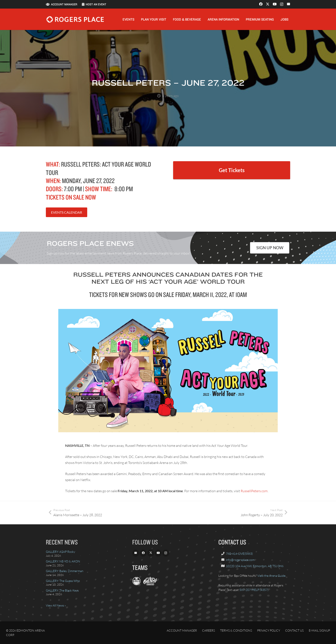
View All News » (56, 605)
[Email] (288, 4)
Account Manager (182, 630)
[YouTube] (275, 4)
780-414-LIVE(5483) (239, 554)
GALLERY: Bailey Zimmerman (65, 571)
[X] (268, 4)
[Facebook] (261, 4)
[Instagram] (282, 4)
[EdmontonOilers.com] (136, 584)
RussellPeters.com (254, 491)
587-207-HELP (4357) (254, 590)
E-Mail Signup (319, 630)
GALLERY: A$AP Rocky (61, 552)
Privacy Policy (269, 630)
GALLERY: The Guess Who (63, 581)
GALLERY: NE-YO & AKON (63, 561)
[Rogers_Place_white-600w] (75, 19)
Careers (208, 630)
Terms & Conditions (236, 630)
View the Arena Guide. (272, 576)
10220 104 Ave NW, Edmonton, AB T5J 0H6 (255, 566)
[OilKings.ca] (150, 584)
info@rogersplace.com (240, 560)
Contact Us (294, 630)
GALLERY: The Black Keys (62, 590)
